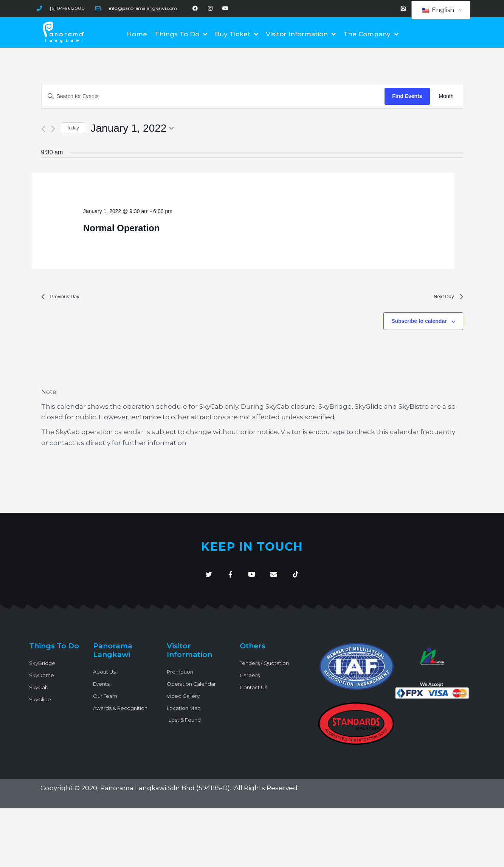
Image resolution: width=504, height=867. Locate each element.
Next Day (446, 298)
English (438, 10)
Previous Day (64, 298)
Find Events (407, 96)
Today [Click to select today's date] (73, 128)
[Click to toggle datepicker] (132, 128)
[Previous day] (43, 129)
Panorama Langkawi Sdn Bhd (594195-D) (167, 794)
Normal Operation (122, 228)
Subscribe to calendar (419, 324)
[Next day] (53, 129)
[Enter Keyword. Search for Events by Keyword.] (213, 96)
